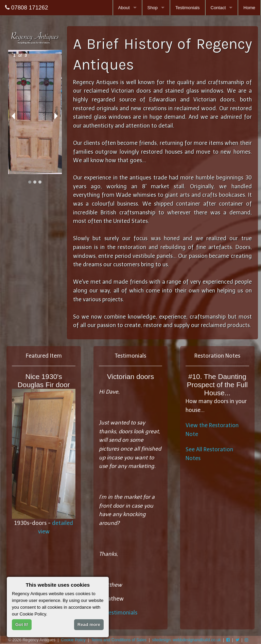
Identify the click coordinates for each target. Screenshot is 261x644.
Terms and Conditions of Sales (119, 640)
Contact (218, 8)
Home (249, 8)
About (124, 8)
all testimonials (118, 613)
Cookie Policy (73, 640)
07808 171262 (27, 8)
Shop (153, 8)
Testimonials (188, 8)
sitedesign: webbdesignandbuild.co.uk (187, 640)
